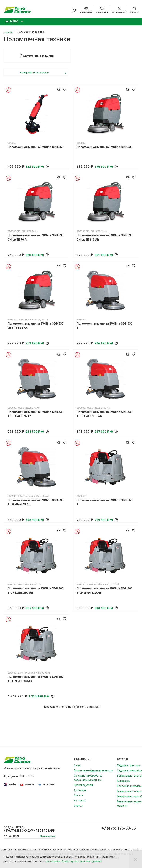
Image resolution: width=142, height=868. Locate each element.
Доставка (80, 793)
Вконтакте (47, 788)
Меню (12, 23)
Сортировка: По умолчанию (34, 76)
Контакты (80, 804)
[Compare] (86, 10)
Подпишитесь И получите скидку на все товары (29, 832)
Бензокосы (124, 784)
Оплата (78, 799)
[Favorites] (102, 10)
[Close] (136, 859)
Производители (83, 788)
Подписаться (47, 839)
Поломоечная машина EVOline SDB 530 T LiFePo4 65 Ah (35, 505)
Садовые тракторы (129, 768)
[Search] (74, 11)
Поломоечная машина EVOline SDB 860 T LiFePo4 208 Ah (35, 682)
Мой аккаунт (119, 11)
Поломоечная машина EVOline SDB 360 (35, 150)
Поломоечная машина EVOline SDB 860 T (104, 505)
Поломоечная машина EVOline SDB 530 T (104, 329)
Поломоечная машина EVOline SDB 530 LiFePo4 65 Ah (35, 329)
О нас (77, 768)
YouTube (28, 788)
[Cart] (134, 10)
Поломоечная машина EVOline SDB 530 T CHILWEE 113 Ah (104, 417)
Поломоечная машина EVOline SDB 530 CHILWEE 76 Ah (35, 241)
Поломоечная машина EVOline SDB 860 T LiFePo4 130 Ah (104, 594)
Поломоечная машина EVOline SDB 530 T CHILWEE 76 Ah (35, 417)
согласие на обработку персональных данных (73, 861)
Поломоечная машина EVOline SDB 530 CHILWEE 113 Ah (104, 241)
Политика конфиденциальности (93, 774)
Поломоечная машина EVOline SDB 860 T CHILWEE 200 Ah (35, 594)
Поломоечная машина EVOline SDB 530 (104, 150)
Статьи (78, 809)
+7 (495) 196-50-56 (116, 832)
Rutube (10, 788)
